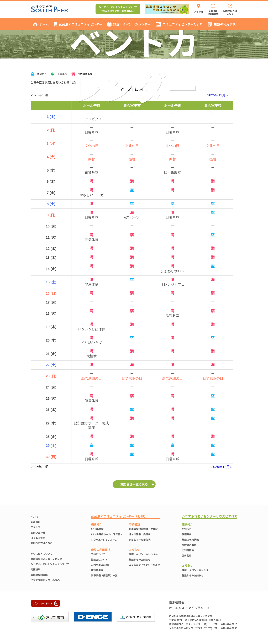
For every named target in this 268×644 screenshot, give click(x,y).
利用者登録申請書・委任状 (143, 529)
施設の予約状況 (190, 540)
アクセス (36, 527)
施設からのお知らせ (140, 560)
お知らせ (187, 529)
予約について (98, 554)
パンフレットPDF (43, 603)
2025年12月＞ (218, 95)
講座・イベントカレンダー (143, 554)
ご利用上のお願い (101, 565)
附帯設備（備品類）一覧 (104, 575)
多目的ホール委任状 (140, 540)
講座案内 (187, 534)
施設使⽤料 (97, 570)
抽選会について (99, 560)
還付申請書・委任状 (140, 534)
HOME (34, 517)
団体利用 (187, 555)
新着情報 (36, 522)
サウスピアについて (42, 553)
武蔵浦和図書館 (39, 575)
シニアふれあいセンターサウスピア (50, 564)
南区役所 (36, 569)
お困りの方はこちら (42, 543)
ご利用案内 (188, 550)
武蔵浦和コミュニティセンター (48, 559)
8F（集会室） (98, 529)
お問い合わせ (38, 533)
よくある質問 (38, 538)
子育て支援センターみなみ (45, 580)
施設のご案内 (189, 545)
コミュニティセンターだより (144, 565)
